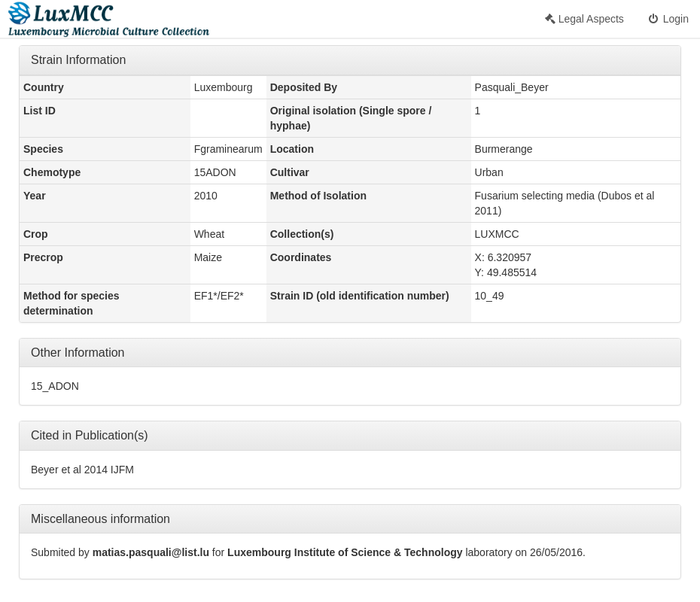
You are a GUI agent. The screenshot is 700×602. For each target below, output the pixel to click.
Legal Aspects (584, 19)
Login (668, 19)
